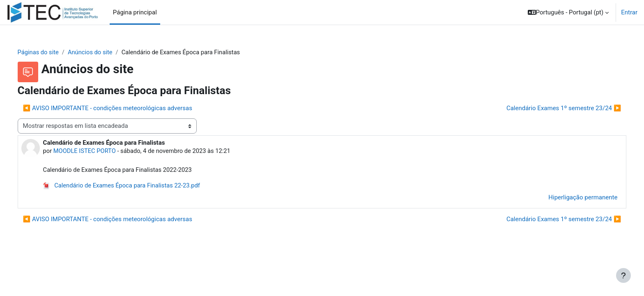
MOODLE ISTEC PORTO (97, 151)
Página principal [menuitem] (135, 12)
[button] (568, 12)
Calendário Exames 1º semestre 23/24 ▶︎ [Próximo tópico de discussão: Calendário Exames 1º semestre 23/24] (552, 108)
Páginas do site (50, 52)
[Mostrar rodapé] (623, 275)
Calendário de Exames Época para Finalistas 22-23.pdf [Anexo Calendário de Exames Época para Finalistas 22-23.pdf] (135, 186)
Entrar (629, 12)
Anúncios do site (103, 52)
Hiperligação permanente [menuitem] (571, 198)
